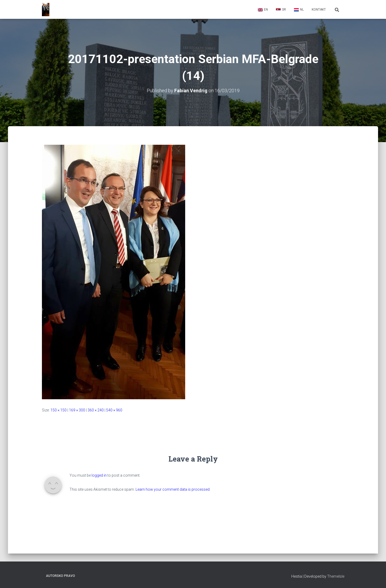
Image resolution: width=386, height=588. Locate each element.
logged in (99, 475)
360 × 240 (96, 410)
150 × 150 (58, 410)
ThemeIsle (336, 576)
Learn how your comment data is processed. (173, 489)
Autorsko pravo (60, 576)
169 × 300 (77, 410)
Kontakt (319, 10)
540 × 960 (114, 410)
